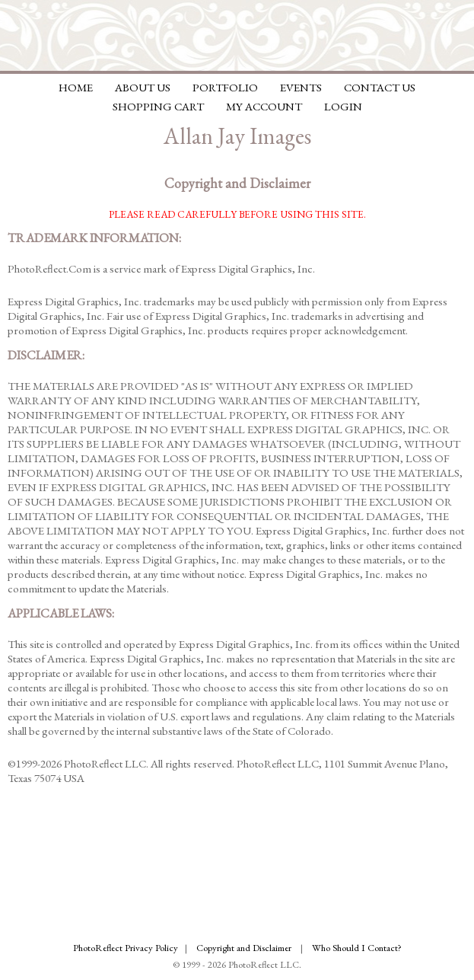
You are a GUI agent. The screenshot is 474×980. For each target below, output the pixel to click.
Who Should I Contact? (357, 948)
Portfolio (225, 87)
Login (343, 106)
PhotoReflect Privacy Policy (126, 948)
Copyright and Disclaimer (245, 948)
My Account (264, 106)
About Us (143, 87)
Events (301, 87)
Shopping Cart (158, 106)
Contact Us (380, 87)
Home (76, 87)
